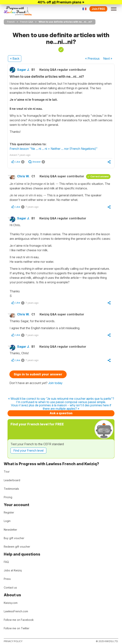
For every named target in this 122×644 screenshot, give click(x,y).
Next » (108, 58)
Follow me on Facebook (19, 620)
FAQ (6, 562)
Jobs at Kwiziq (13, 570)
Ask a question (61, 413)
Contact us (10, 588)
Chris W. (23, 176)
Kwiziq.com (11, 603)
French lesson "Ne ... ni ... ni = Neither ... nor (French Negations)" (54, 149)
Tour (7, 471)
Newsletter (10, 530)
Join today (55, 383)
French (11, 22)
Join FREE (98, 9)
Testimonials (11, 489)
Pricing (8, 497)
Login (7, 521)
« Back (15, 58)
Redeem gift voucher (17, 547)
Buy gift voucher (14, 538)
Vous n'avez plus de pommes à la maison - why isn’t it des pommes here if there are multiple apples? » (61, 407)
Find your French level (28, 450)
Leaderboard (12, 480)
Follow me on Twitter (17, 628)
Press (7, 579)
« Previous (92, 58)
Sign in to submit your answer (38, 374)
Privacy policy (13, 641)
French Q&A (27, 22)
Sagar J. (23, 70)
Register (9, 512)
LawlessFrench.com (16, 611)
